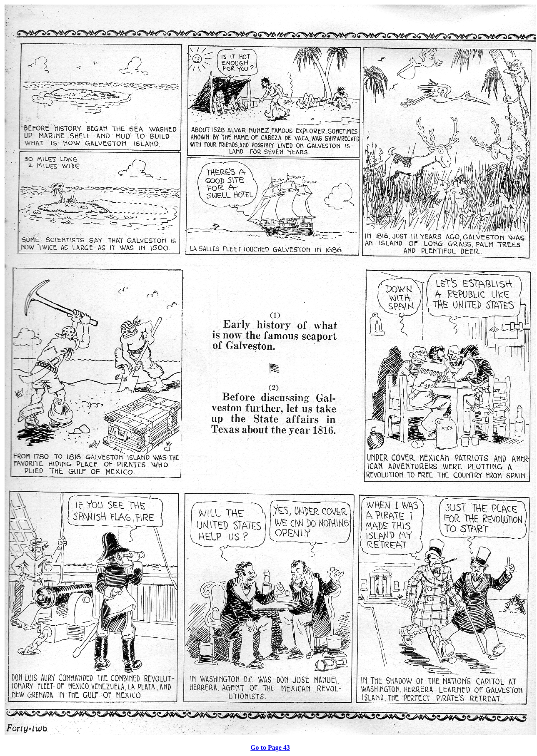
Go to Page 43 (270, 747)
